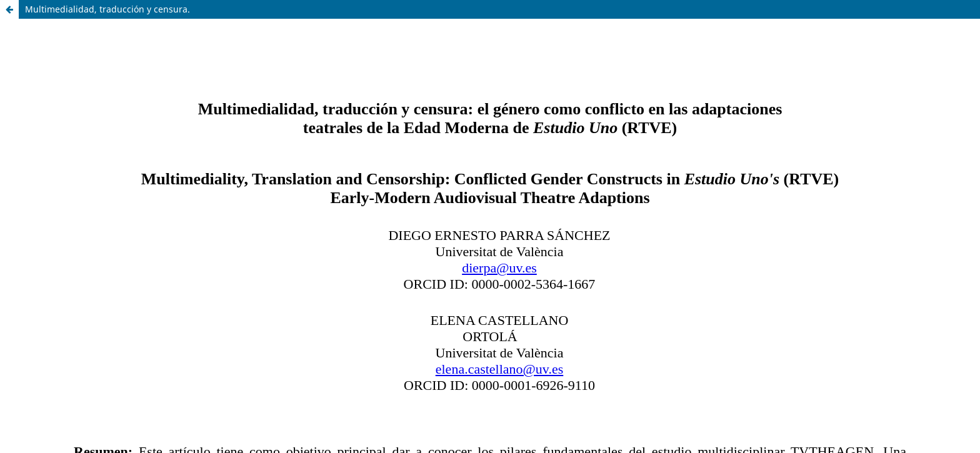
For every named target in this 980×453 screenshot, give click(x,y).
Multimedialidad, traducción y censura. (107, 9)
